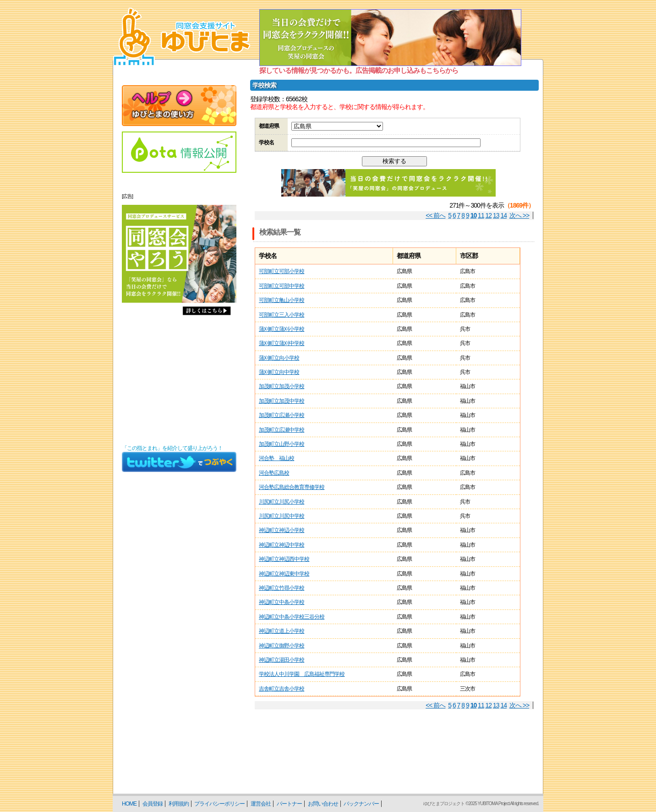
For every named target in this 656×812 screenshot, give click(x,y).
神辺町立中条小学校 (282, 602)
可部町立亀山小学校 (282, 300)
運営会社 (261, 804)
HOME (129, 804)
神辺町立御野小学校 (282, 646)
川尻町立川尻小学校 (282, 502)
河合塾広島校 (274, 473)
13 (496, 215)
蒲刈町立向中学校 (279, 372)
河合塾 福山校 (276, 458)
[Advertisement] (179, 382)
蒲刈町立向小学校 (279, 358)
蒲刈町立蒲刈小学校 (282, 329)
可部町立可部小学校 (282, 271)
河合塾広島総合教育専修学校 (292, 487)
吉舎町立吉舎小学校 (282, 689)
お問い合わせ (323, 804)
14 (504, 215)
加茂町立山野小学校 (282, 444)
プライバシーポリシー (219, 804)
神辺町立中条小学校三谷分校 (292, 617)
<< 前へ (435, 215)
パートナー (289, 804)
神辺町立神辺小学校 (282, 530)
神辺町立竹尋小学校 (282, 588)
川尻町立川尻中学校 (282, 516)
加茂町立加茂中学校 (282, 401)
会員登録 (153, 804)
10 (474, 215)
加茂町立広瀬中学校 (282, 430)
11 (481, 215)
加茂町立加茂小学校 (282, 386)
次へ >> (519, 215)
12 (489, 215)
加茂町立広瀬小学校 (282, 415)
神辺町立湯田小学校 (282, 660)
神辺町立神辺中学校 (282, 545)
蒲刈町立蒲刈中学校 (282, 343)
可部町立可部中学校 (282, 286)
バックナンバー (361, 804)
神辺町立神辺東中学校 (284, 574)
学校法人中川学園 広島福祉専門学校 (302, 674)
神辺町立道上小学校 (282, 631)
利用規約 (179, 804)
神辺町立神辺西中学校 (284, 559)
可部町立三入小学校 (282, 315)
